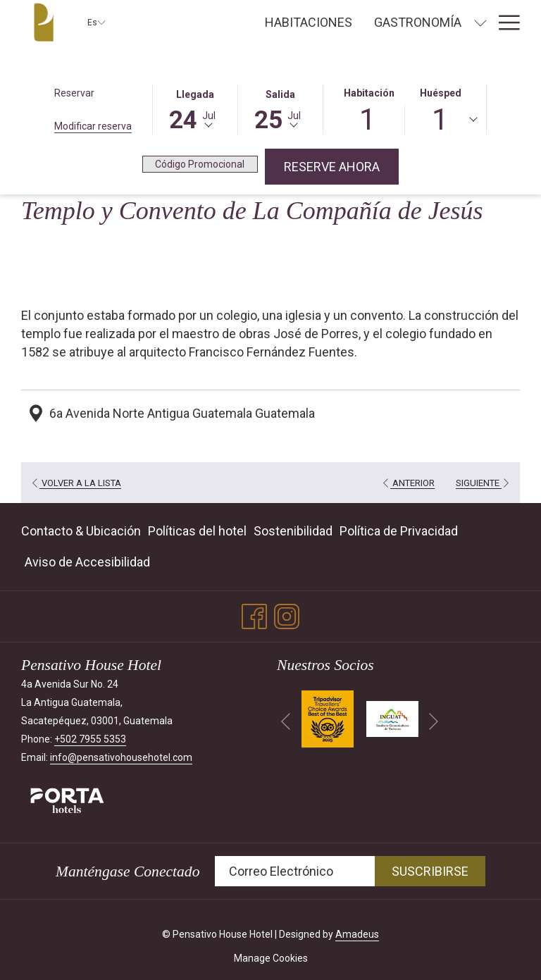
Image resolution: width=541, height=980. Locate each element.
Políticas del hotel (197, 531)
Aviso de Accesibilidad (87, 562)
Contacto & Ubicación (81, 531)
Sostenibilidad (293, 531)
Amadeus (357, 934)
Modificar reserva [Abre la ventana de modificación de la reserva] (93, 126)
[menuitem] (309, 23)
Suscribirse (430, 871)
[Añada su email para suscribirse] (295, 871)
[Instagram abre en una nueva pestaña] (287, 615)
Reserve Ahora (341, 166)
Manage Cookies (271, 958)
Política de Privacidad (399, 531)
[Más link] (504, 23)
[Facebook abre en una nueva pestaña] (254, 615)
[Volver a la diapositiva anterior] (286, 722)
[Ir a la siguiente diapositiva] (434, 722)
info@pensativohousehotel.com (121, 757)
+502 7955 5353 (90, 739)
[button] (195, 108)
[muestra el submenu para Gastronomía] (480, 23)
